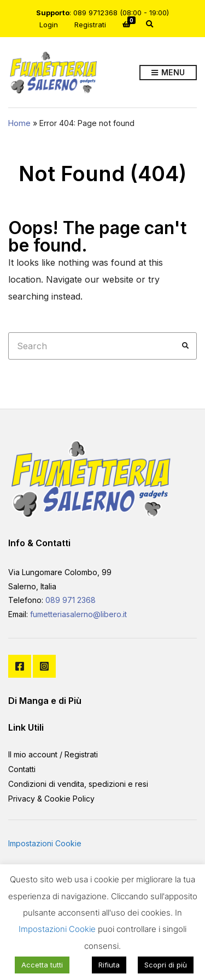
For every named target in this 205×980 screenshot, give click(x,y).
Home (19, 123)
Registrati (90, 25)
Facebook (20, 666)
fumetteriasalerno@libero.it (78, 614)
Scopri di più (166, 965)
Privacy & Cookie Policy (51, 799)
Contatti (22, 769)
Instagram (44, 666)
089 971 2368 (71, 600)
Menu (168, 73)
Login (49, 25)
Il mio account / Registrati (53, 754)
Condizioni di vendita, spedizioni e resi (78, 784)
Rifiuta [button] (109, 965)
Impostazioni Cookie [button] (45, 843)
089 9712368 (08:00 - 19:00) (121, 13)
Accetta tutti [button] (42, 965)
